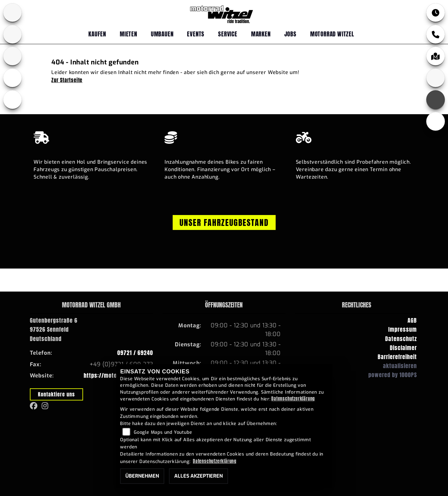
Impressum (403, 329)
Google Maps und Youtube (163, 432)
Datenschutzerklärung (293, 399)
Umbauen (162, 34)
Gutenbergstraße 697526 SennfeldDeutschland (54, 329)
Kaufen (97, 34)
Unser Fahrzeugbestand (224, 222)
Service (228, 34)
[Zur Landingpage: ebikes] (12, 78)
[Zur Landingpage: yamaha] (12, 34)
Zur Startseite (67, 80)
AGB (412, 320)
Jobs (290, 34)
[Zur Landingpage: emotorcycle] (12, 100)
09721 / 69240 (135, 353)
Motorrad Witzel (332, 34)
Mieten (128, 34)
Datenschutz (401, 339)
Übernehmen (142, 476)
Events (196, 34)
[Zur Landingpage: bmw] (12, 12)
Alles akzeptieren (198, 476)
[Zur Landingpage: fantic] (12, 56)
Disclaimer (403, 348)
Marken (261, 34)
